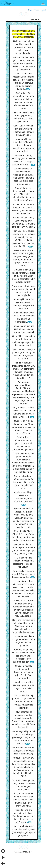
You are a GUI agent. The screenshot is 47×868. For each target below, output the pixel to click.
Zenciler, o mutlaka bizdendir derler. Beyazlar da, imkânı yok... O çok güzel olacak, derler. (23, 672)
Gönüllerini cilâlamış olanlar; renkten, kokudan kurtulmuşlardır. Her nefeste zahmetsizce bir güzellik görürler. (24, 276)
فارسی (43, 10)
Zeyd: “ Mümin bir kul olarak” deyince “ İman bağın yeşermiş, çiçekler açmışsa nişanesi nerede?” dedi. (24, 427)
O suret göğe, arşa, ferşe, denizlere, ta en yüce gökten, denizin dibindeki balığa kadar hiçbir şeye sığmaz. (24, 194)
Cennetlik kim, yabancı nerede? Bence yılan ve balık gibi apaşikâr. (23, 574)
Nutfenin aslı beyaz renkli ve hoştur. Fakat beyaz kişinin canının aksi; (23, 751)
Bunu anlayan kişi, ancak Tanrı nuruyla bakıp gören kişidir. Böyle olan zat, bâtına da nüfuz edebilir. (23, 737)
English (31, 10)
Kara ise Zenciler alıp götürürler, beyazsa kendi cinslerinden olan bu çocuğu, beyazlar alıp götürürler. (23, 702)
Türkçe (37, 10)
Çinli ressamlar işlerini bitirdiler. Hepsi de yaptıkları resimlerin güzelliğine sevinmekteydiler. (23, 47)
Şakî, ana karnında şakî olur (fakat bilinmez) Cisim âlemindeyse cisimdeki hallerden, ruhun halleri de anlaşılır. (23, 626)
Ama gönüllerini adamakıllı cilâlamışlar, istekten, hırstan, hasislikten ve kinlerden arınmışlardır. (24, 145)
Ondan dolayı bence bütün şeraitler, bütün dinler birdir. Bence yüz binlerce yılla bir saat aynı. (23, 482)
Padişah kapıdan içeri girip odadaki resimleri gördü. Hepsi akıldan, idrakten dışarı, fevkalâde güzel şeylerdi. (23, 64)
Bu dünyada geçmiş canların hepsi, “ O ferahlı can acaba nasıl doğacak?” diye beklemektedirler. (24, 656)
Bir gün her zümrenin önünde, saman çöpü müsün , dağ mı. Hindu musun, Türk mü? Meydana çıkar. (23, 800)
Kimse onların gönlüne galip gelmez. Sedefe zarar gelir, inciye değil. (23, 329)
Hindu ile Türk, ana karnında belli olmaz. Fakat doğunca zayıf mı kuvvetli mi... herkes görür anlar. (23, 816)
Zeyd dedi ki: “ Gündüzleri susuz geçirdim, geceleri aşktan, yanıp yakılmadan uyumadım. (24, 443)
